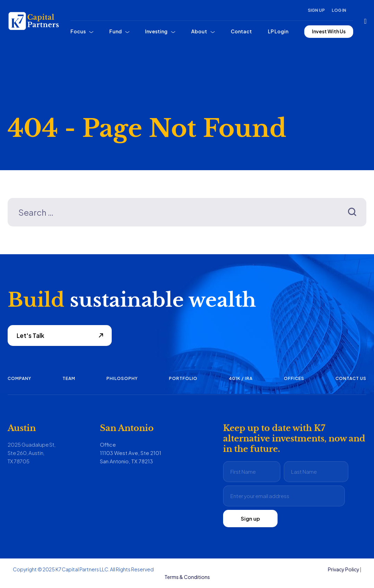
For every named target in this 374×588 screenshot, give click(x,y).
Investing (156, 31)
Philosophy (122, 378)
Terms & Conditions (187, 577)
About (199, 31)
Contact (241, 31)
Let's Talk (31, 336)
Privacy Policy (344, 569)
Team (69, 378)
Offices (294, 378)
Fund (116, 31)
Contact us (351, 378)
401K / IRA (241, 378)
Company (19, 378)
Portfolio (183, 378)
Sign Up (316, 10)
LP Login (278, 31)
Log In (339, 10)
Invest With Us (329, 31)
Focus (78, 31)
